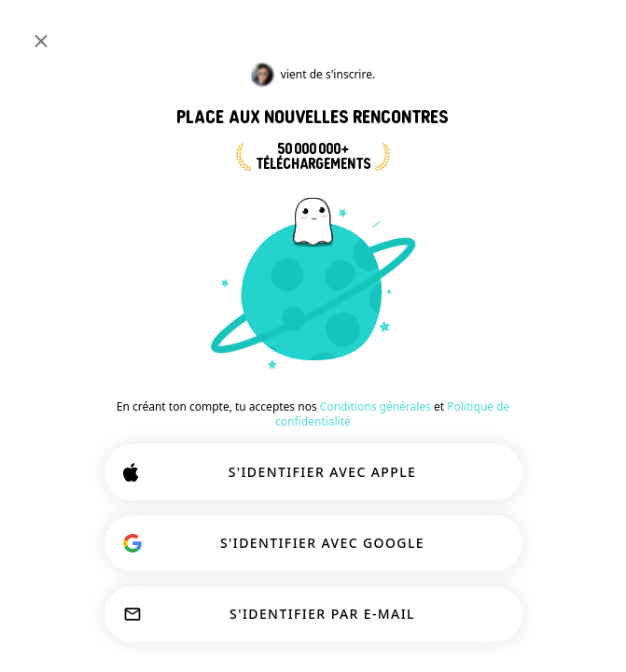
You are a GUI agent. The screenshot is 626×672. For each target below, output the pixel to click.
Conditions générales (376, 406)
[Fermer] (41, 41)
